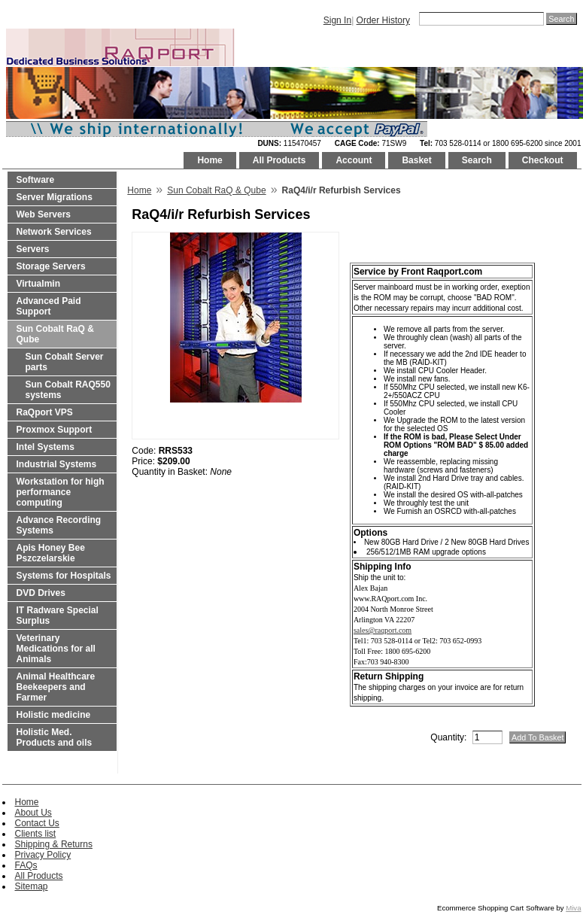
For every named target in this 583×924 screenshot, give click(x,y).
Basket (416, 160)
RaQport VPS (45, 412)
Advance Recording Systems (59, 525)
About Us (33, 813)
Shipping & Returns (54, 844)
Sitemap (32, 886)
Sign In (337, 20)
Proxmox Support (55, 430)
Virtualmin (38, 284)
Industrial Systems (57, 464)
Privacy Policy (43, 855)
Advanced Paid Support (49, 306)
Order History (383, 20)
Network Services (54, 232)
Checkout (543, 160)
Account (354, 160)
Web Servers (44, 214)
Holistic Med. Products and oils (55, 737)
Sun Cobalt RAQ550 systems (68, 390)
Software (36, 180)
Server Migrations (55, 197)
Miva (573, 908)
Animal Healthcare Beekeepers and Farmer (56, 687)
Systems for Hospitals (64, 576)
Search (477, 160)
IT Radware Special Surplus (58, 615)
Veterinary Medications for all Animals (56, 649)
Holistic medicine (54, 715)
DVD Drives (41, 593)
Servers (33, 249)
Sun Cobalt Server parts (65, 362)
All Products (279, 160)
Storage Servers (51, 266)
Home (210, 160)
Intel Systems (46, 447)
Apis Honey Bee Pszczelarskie (51, 553)
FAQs (26, 865)
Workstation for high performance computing (61, 492)
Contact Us (37, 823)
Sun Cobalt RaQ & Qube (55, 334)
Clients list (36, 834)
